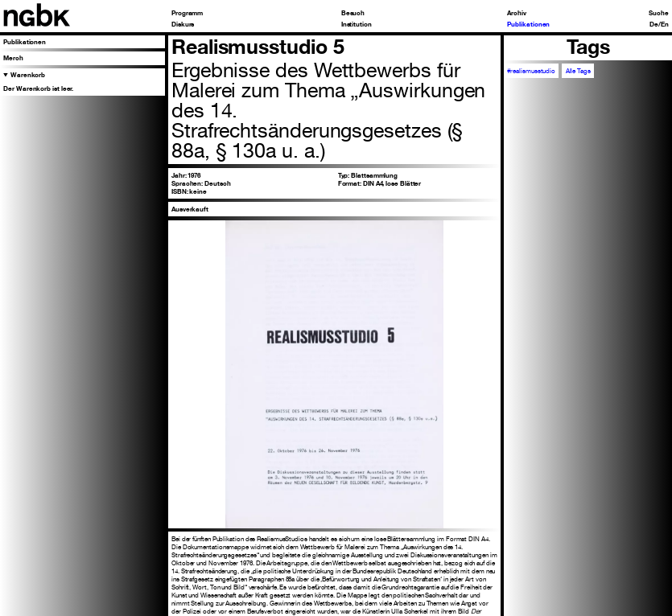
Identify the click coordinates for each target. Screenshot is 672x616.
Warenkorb (28, 75)
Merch (13, 58)
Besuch (353, 13)
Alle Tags (578, 71)
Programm (187, 13)
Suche (659, 13)
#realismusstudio (531, 71)
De (654, 24)
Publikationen (528, 24)
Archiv (517, 13)
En (665, 24)
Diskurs (183, 24)
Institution (357, 24)
